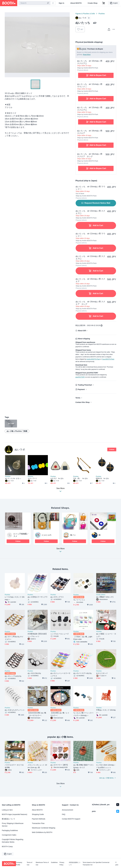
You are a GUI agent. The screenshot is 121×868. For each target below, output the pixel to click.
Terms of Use (30, 864)
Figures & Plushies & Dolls (85, 14)
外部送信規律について (75, 864)
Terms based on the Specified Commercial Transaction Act (96, 864)
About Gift (82, 331)
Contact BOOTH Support (71, 819)
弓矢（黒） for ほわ (80, 478)
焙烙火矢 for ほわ (102, 478)
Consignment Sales (9, 835)
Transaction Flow (38, 823)
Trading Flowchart (85, 385)
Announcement (67, 810)
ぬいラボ (20, 449)
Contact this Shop (82, 402)
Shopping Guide (38, 814)
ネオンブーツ (32, 478)
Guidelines (54, 863)
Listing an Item (7, 810)
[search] (48, 3)
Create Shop (93, 3)
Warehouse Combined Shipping (44, 828)
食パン (73, 535)
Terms (78, 398)
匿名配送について (9, 819)
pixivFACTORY (80, 377)
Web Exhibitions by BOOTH (42, 832)
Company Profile (19, 864)
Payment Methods (39, 819)
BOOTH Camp (7, 847)
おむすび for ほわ (57, 478)
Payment (81, 389)
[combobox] (34, 3)
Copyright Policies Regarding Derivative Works (13, 841)
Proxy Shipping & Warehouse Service (13, 825)
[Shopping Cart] (104, 3)
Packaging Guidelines (10, 830)
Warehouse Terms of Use (42, 864)
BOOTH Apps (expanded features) (15, 814)
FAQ (64, 814)
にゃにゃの (47, 535)
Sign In (62, 3)
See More (60, 551)
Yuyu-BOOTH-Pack (108, 359)
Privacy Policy (62, 864)
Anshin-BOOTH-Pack (93, 359)
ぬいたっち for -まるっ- (13, 478)
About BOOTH (76, 3)
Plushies (102, 14)
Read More (87, 55)
